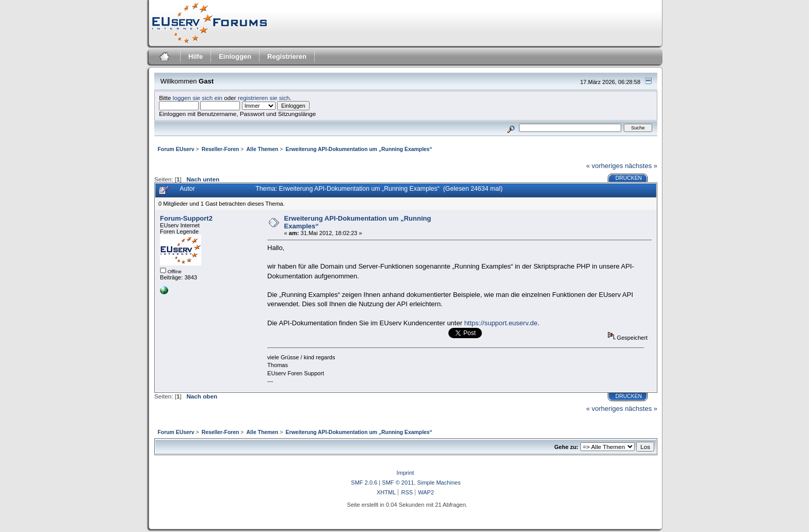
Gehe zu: (566, 447)
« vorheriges (605, 166)
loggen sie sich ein (198, 98)
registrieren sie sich (264, 98)
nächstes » (641, 166)
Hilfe (196, 56)
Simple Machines (439, 483)
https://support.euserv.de (501, 323)
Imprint (406, 473)
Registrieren (287, 56)
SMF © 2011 (398, 483)
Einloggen (235, 56)
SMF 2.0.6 (364, 483)
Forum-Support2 (186, 218)
